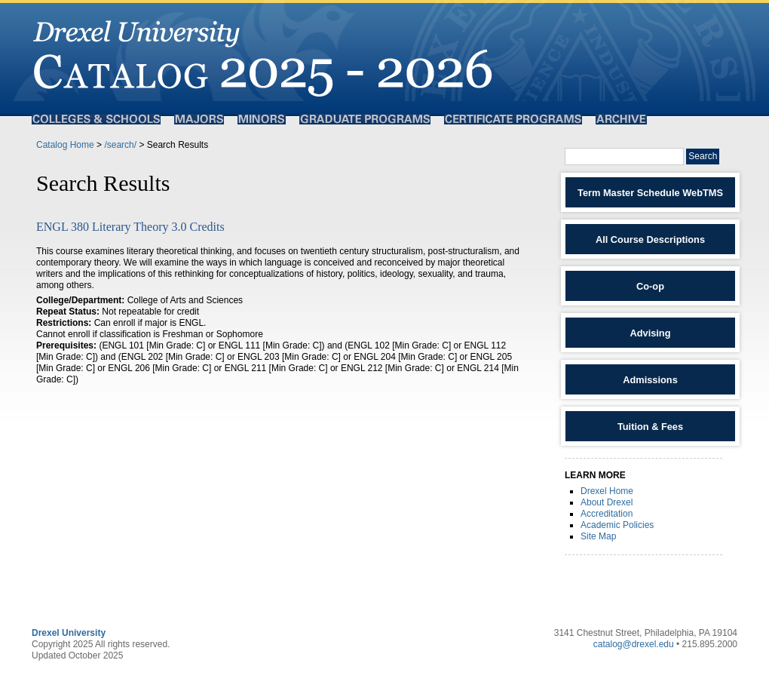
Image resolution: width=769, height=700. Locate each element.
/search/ (120, 145)
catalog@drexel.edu (634, 644)
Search (703, 156)
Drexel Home (607, 491)
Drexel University (69, 633)
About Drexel (607, 502)
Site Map (598, 536)
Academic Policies (617, 525)
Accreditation (607, 514)
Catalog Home (65, 145)
